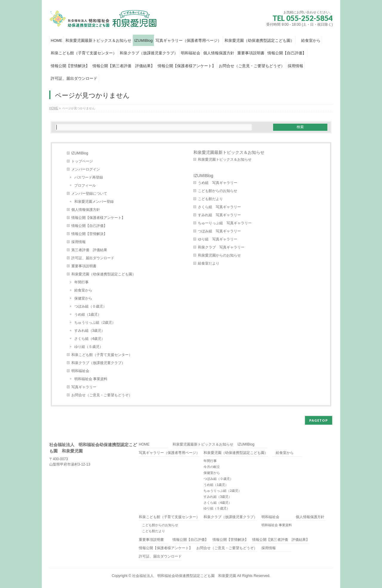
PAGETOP (319, 420)
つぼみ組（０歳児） (90, 306)
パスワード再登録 (89, 177)
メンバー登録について (89, 194)
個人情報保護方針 (86, 210)
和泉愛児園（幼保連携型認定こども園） (105, 274)
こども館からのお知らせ (218, 191)
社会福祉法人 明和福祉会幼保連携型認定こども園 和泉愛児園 (184, 576)
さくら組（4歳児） (90, 339)
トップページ (82, 161)
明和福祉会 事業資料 (91, 379)
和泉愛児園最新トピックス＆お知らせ (229, 152)
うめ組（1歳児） (88, 314)
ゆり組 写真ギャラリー (218, 239)
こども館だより (210, 199)
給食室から (83, 290)
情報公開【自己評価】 (89, 226)
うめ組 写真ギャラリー (218, 183)
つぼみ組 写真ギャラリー (219, 231)
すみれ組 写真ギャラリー (219, 215)
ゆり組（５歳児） (89, 347)
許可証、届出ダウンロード (93, 258)
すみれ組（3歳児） (90, 331)
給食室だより (209, 263)
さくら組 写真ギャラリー (219, 207)
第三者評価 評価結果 (89, 250)
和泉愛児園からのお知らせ (219, 255)
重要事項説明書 (84, 266)
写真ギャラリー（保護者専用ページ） (169, 453)
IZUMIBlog (80, 153)
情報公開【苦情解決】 (89, 234)
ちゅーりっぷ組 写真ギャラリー (225, 223)
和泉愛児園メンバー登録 (94, 202)
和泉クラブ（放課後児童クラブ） (98, 363)
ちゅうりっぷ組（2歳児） (95, 323)
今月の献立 (212, 467)
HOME (144, 445)
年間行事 (81, 282)
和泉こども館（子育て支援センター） (102, 355)
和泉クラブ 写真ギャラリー (221, 247)
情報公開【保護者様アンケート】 (98, 218)
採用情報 (78, 242)
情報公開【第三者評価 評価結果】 (281, 540)
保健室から (83, 298)
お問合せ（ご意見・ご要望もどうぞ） (102, 395)
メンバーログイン (86, 169)
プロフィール (85, 185)
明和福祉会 (80, 371)
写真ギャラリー (84, 387)
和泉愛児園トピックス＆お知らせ (225, 159)
